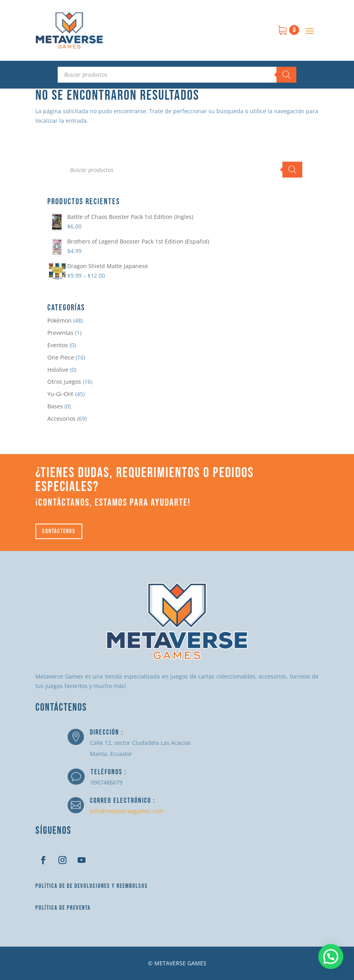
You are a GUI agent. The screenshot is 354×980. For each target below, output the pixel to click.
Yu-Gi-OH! (60, 394)
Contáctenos (59, 531)
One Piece (61, 357)
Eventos (58, 345)
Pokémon (59, 320)
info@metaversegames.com (127, 811)
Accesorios (61, 418)
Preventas (60, 333)
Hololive (58, 370)
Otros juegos (64, 382)
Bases (55, 406)
